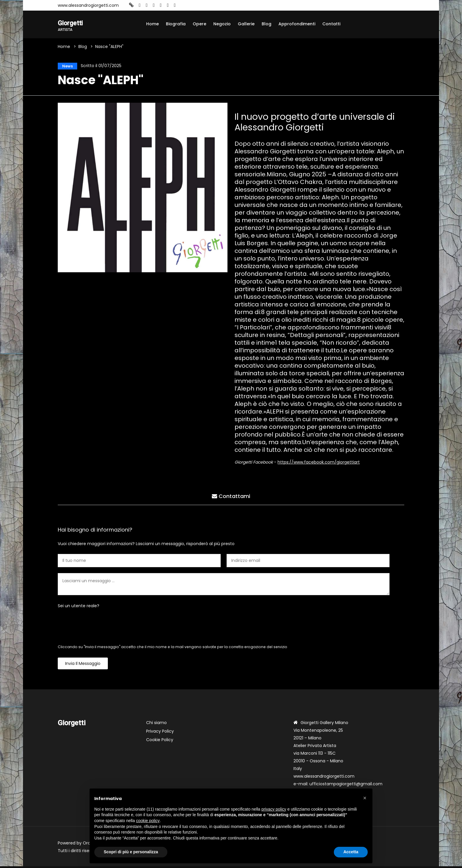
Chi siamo (156, 724)
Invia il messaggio (83, 665)
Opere (199, 24)
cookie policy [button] (148, 821)
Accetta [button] (351, 852)
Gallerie (246, 24)
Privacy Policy (160, 733)
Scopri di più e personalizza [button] (131, 852)
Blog (267, 24)
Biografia (176, 24)
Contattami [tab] (231, 497)
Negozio (222, 24)
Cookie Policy (160, 741)
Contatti (331, 24)
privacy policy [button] (274, 809)
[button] (365, 798)
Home (152, 24)
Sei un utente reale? (79, 608)
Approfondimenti (297, 24)
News (66, 67)
